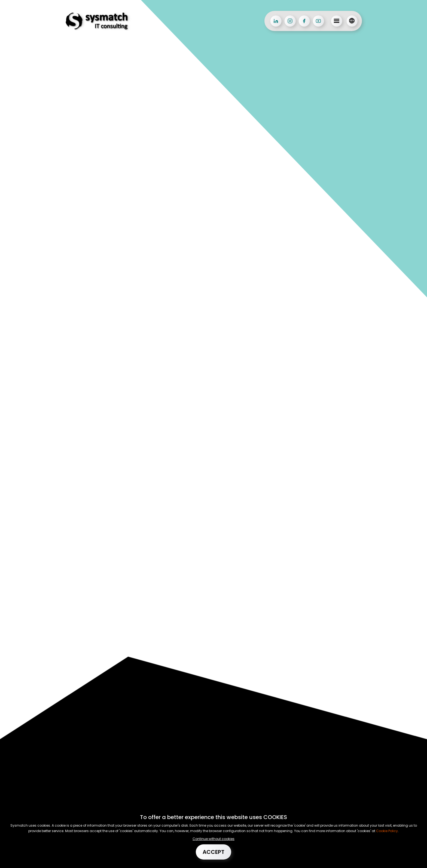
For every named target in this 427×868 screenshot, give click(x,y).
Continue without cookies (213, 839)
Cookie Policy (387, 831)
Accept (213, 852)
